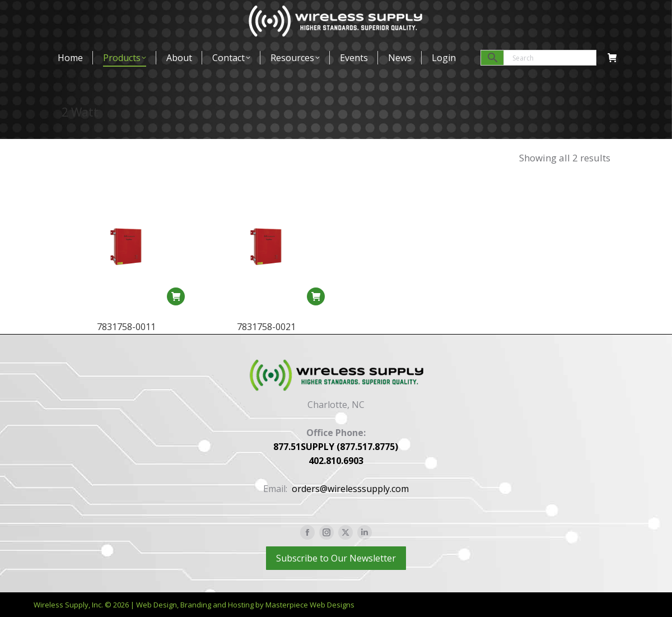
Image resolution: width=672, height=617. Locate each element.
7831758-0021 (266, 327)
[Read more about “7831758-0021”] (316, 297)
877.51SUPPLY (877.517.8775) (336, 447)
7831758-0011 (126, 327)
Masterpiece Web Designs (310, 605)
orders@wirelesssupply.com (350, 489)
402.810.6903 (336, 461)
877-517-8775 (91, 14)
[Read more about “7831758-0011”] (176, 296)
